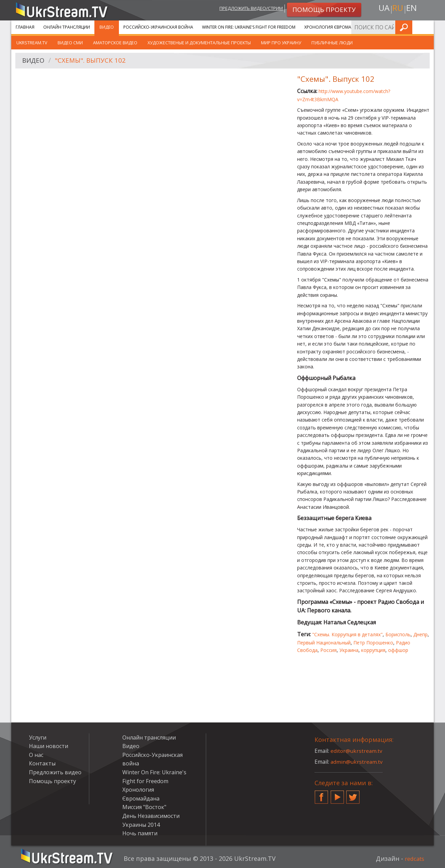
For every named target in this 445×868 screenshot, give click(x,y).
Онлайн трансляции (67, 27)
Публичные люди (332, 43)
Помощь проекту (52, 781)
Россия (328, 650)
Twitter (353, 794)
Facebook (321, 794)
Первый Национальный (324, 643)
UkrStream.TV (32, 43)
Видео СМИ (70, 43)
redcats (413, 858)
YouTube (337, 794)
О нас (36, 755)
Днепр (420, 634)
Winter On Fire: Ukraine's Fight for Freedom (249, 27)
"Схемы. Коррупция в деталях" (347, 634)
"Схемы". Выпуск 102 (93, 61)
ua (382, 9)
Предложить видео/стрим (245, 9)
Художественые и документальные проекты (199, 43)
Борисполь (398, 634)
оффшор (398, 650)
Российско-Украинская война (158, 27)
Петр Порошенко (373, 643)
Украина (349, 650)
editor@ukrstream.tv (357, 751)
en (413, 9)
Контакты (42, 763)
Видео (107, 27)
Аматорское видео (115, 43)
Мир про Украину (281, 43)
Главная (25, 27)
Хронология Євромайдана (335, 27)
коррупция (373, 650)
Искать (427, 27)
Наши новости (49, 746)
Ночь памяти (140, 833)
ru (398, 9)
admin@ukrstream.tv (357, 762)
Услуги (382, 27)
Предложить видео (55, 772)
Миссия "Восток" (144, 807)
